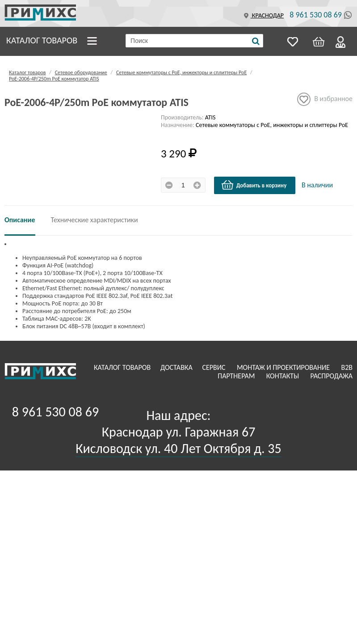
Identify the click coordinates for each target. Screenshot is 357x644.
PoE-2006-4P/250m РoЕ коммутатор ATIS (54, 79)
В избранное (325, 99)
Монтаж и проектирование (284, 367)
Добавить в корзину (254, 185)
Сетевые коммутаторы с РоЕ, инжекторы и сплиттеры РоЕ (181, 72)
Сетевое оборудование (81, 72)
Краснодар (263, 15)
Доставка (177, 367)
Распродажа (331, 376)
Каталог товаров (42, 40)
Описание (20, 220)
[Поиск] (256, 41)
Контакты (283, 376)
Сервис (214, 367)
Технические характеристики (94, 220)
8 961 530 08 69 (316, 15)
